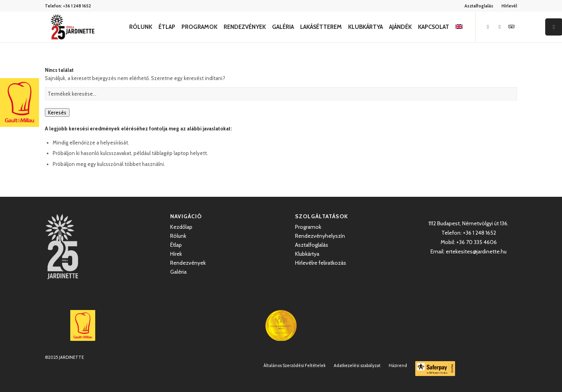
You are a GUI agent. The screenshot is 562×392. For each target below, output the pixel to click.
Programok (308, 227)
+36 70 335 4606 (477, 242)
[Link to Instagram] (500, 27)
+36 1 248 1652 (77, 6)
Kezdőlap (181, 227)
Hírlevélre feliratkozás (321, 263)
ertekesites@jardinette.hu (476, 251)
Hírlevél (509, 6)
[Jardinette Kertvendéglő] (72, 27)
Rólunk (178, 236)
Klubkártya (307, 254)
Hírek (176, 254)
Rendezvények (188, 263)
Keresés (57, 112)
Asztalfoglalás (479, 6)
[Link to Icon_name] (511, 27)
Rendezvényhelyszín (320, 236)
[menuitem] (479, 6)
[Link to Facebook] (488, 27)
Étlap (176, 245)
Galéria (178, 272)
